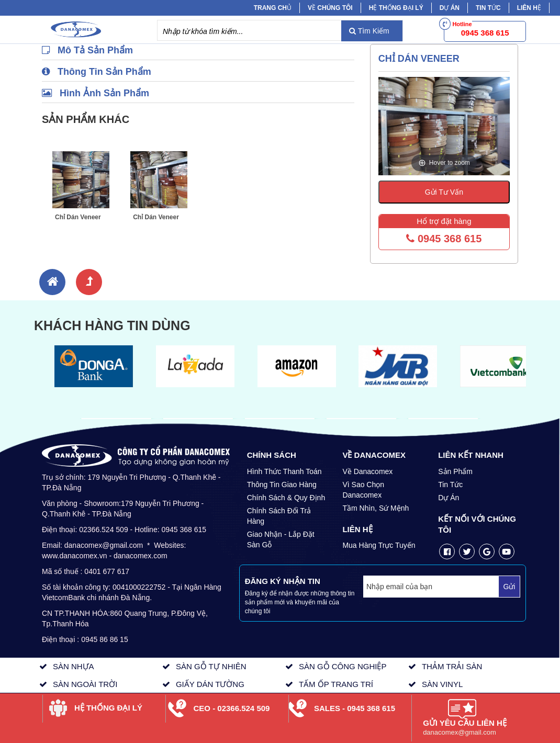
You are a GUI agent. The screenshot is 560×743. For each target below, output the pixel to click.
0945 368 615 (444, 239)
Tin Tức (450, 485)
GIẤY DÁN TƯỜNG (210, 684)
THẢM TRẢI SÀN (452, 666)
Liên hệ (529, 8)
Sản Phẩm (455, 471)
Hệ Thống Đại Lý (396, 8)
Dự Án (450, 8)
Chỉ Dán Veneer (78, 217)
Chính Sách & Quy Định (286, 498)
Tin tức (488, 8)
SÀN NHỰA (74, 666)
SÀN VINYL (442, 684)
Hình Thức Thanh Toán (284, 471)
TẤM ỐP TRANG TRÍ (336, 684)
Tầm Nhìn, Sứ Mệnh (376, 508)
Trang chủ (273, 8)
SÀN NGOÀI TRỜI (85, 684)
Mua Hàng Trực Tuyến (379, 545)
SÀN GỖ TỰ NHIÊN (211, 666)
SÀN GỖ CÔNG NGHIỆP (343, 666)
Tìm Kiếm (369, 31)
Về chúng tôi (330, 8)
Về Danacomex (367, 471)
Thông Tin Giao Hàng (282, 485)
